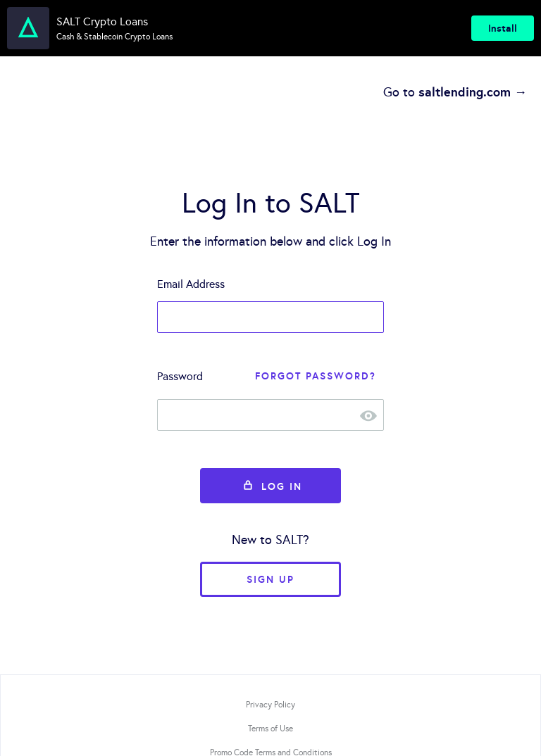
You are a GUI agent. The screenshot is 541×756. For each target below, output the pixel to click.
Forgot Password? (316, 376)
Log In (270, 486)
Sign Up (270, 579)
